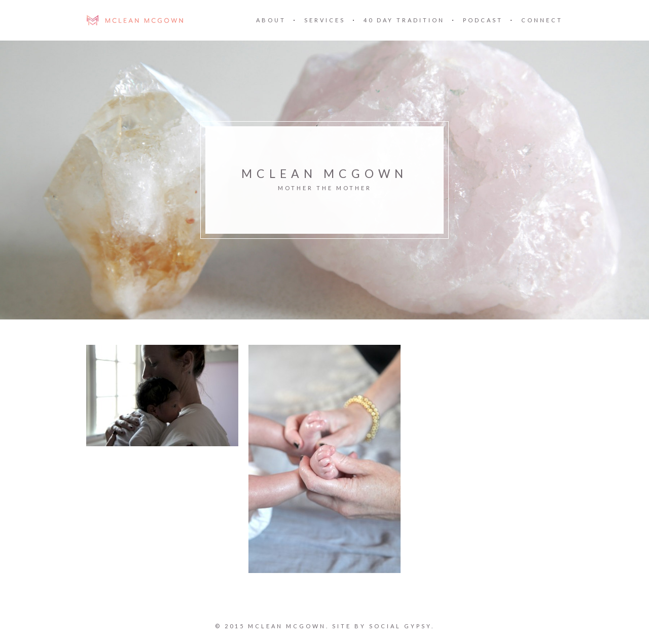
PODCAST (483, 20)
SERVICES (325, 20)
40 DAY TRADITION (404, 20)
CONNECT (542, 20)
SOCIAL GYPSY (400, 626)
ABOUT (271, 20)
